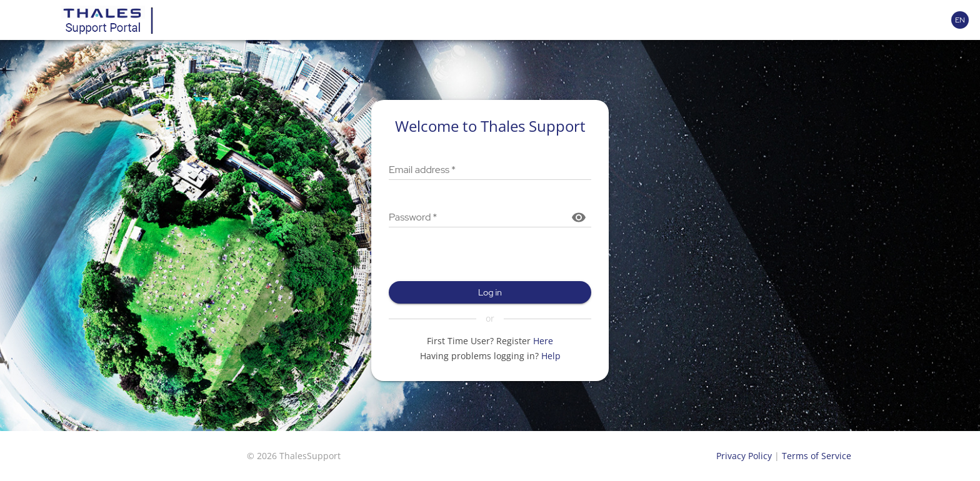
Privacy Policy (744, 456)
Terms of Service (817, 456)
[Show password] (579, 217)
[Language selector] (960, 20)
